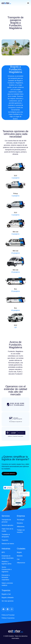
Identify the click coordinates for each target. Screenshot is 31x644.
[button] (28, 3)
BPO (3, 552)
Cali (18, 559)
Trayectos (5, 540)
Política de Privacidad (8, 615)
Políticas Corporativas (8, 618)
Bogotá (19, 552)
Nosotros (20, 523)
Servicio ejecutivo (7, 525)
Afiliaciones (21, 527)
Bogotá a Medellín (8, 598)
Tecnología (20, 520)
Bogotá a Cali (6, 594)
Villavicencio (21, 563)
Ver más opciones (8, 601)
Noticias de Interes (8, 544)
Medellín (20, 556)
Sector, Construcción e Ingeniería (7, 569)
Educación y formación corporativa (6, 577)
